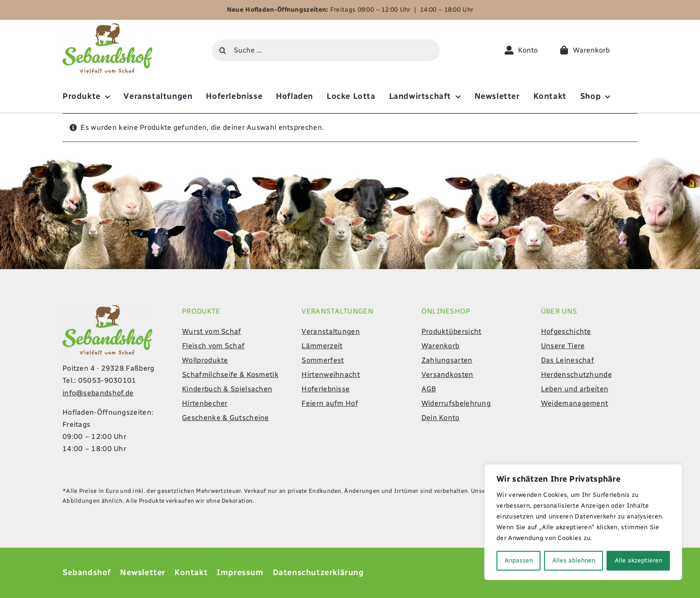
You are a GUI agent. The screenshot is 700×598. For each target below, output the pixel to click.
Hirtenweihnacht (331, 374)
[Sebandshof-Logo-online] (107, 27)
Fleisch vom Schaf (213, 346)
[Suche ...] (326, 50)
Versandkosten (447, 374)
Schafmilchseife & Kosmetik (230, 374)
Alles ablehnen (574, 560)
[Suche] (223, 50)
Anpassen (519, 560)
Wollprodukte (205, 360)
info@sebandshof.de (98, 393)
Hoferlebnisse (326, 389)
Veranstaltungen (331, 331)
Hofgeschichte (566, 331)
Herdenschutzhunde (576, 374)
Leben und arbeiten (575, 389)
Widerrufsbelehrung (456, 403)
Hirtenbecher (205, 403)
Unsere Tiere (563, 346)
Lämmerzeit (322, 346)
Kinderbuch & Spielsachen (227, 389)
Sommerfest (323, 360)
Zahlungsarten (447, 360)
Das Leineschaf (567, 360)
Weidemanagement (575, 403)
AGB (429, 389)
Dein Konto (441, 418)
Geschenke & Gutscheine (226, 418)
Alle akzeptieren (638, 560)
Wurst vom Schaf (212, 331)
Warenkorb (441, 346)
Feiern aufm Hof (330, 403)
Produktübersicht (452, 331)
